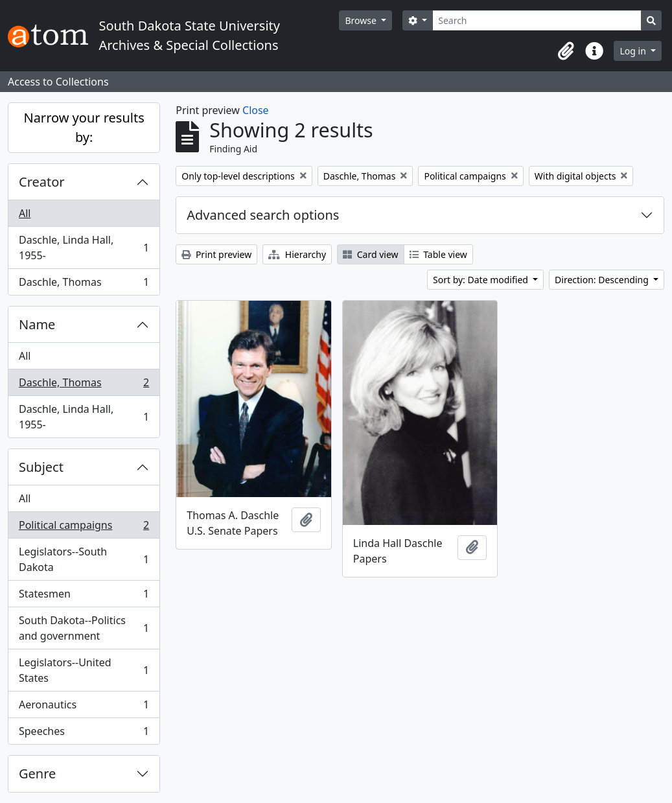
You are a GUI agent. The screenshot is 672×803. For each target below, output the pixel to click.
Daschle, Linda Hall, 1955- (84, 248)
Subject (41, 467)
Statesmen (84, 597)
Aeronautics (84, 707)
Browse (362, 20)
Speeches (84, 734)
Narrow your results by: (84, 127)
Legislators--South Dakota (84, 559)
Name (37, 324)
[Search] (537, 20)
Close (256, 110)
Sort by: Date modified (482, 280)
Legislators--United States (84, 670)
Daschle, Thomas (84, 285)
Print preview (216, 254)
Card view (370, 254)
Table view (438, 254)
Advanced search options (263, 215)
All (25, 213)
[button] (566, 51)
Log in (634, 51)
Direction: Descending (603, 280)
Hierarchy (297, 254)
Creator (42, 182)
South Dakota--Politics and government (84, 628)
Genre (37, 774)
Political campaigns (84, 528)
